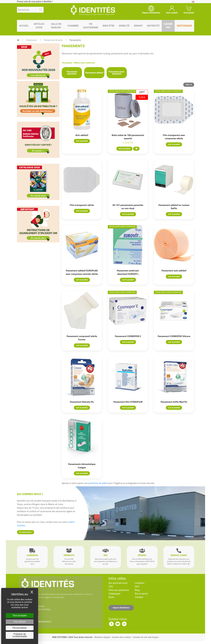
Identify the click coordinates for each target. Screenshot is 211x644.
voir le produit (82, 141)
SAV (137, 587)
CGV (111, 587)
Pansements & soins (53, 40)
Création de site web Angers (146, 637)
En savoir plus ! (26, 532)
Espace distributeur (121, 608)
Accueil (24, 26)
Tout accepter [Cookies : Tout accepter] (20, 615)
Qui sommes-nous (118, 583)
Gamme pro (168, 26)
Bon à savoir (141, 594)
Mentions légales (102, 637)
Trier (189, 85)
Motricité (153, 26)
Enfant (138, 26)
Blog (137, 590)
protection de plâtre (98, 483)
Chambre (73, 26)
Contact (139, 597)
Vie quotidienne (91, 26)
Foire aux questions (119, 590)
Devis (111, 597)
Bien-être (109, 26)
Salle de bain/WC (56, 26)
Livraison (140, 583)
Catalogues (115, 594)
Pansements (75, 40)
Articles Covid (39, 26)
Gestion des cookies (121, 637)
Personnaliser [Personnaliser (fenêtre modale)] (20, 628)
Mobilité (124, 26)
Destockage (184, 26)
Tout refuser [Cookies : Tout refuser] (20, 622)
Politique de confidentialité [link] (20, 635)
